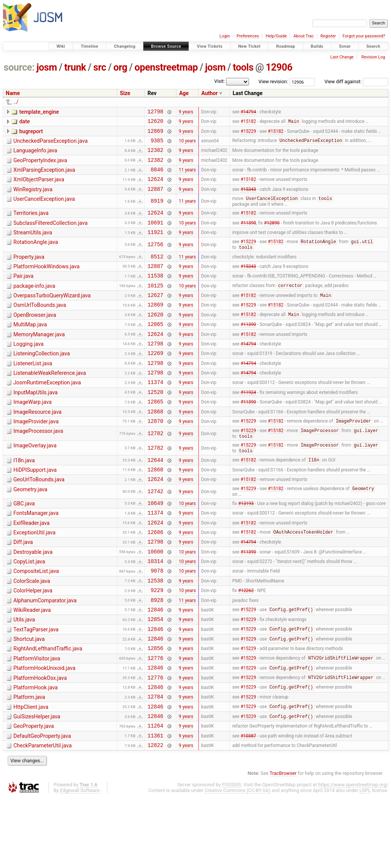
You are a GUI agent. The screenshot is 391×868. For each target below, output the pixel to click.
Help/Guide (276, 36)
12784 (155, 761)
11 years (187, 177)
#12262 (246, 642)
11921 (155, 246)
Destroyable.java (33, 599)
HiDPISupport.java (35, 508)
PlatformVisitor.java (37, 718)
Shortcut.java (29, 696)
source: (19, 67)
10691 (155, 235)
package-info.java (34, 304)
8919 (157, 212)
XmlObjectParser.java (39, 187)
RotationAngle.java (36, 256)
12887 (155, 199)
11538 (155, 294)
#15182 (248, 124)
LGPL (365, 861)
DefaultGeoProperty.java (42, 804)
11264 (155, 794)
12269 (155, 380)
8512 (157, 272)
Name (13, 93)
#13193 (246, 545)
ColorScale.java (32, 631)
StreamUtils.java (33, 245)
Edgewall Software (80, 861)
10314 (155, 610)
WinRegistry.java (33, 198)
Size (125, 93)
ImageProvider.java (36, 456)
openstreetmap (166, 67)
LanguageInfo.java (35, 155)
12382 (155, 156)
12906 (279, 67)
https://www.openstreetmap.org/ (353, 855)
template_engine (39, 112)
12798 (155, 112)
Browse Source (166, 46)
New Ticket (250, 46)
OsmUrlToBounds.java (40, 326)
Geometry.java (30, 530)
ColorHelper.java (33, 642)
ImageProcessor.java (38, 466)
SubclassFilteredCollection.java (50, 235)
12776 (155, 718)
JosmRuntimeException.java (47, 412)
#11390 (248, 235)
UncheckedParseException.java (51, 144)
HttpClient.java (31, 772)
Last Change (342, 57)
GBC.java (24, 544)
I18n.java (24, 497)
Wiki (61, 46)
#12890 (272, 235)
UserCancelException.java (44, 209)
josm (47, 67)
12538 (155, 632)
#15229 (248, 134)
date (24, 123)
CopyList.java (29, 609)
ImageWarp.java (32, 434)
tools (243, 67)
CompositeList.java (36, 620)
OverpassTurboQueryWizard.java (52, 315)
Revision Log (373, 57)
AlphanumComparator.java (45, 653)
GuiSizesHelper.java (37, 782)
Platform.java (29, 761)
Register (328, 36)
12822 (155, 816)
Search (373, 46)
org (120, 67)
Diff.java (23, 587)
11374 (155, 413)
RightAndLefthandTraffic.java (48, 707)
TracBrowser (283, 844)
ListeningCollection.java (42, 380)
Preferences (248, 36)
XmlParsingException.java (44, 177)
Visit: (220, 81)
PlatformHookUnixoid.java (44, 728)
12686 (155, 577)
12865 (155, 348)
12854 (155, 675)
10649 (155, 545)
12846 (155, 664)
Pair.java (23, 293)
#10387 (248, 805)
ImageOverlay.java (35, 482)
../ (16, 102)
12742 (155, 532)
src (100, 67)
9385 (157, 145)
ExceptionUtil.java (34, 577)
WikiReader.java (32, 663)
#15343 (248, 199)
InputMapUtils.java (36, 423)
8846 (157, 177)
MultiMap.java (30, 347)
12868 (155, 446)
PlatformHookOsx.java (40, 739)
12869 (155, 134)
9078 (157, 620)
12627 (155, 315)
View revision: (273, 81)
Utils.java (24, 674)
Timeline (89, 46)
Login (225, 36)
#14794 (248, 112)
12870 (155, 456)
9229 (157, 642)
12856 (155, 707)
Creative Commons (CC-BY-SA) (238, 861)
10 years (187, 145)
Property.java (29, 272)
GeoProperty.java (34, 793)
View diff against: (356, 81)
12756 (155, 259)
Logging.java (28, 369)
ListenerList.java (33, 391)
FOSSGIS (231, 855)
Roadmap (286, 46)
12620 (155, 123)
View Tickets (209, 46)
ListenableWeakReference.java (50, 402)
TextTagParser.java (36, 685)
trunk (75, 67)
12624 (155, 188)
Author (209, 93)
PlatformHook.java (36, 750)
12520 (155, 424)
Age (184, 93)
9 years (186, 112)
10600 (155, 599)
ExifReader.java (32, 566)
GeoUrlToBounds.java (39, 519)
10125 (155, 305)
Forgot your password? (364, 36)
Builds (317, 46)
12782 (155, 469)
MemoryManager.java (39, 358)
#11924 (248, 424)
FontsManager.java (36, 555)
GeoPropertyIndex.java (40, 166)
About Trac (304, 36)
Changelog (124, 46)
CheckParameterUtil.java (43, 815)
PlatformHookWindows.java (46, 282)
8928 (157, 653)
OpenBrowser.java (35, 337)
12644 (155, 498)
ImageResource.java (37, 445)
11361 (155, 805)
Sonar (345, 46)
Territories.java (31, 224)
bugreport (31, 134)
